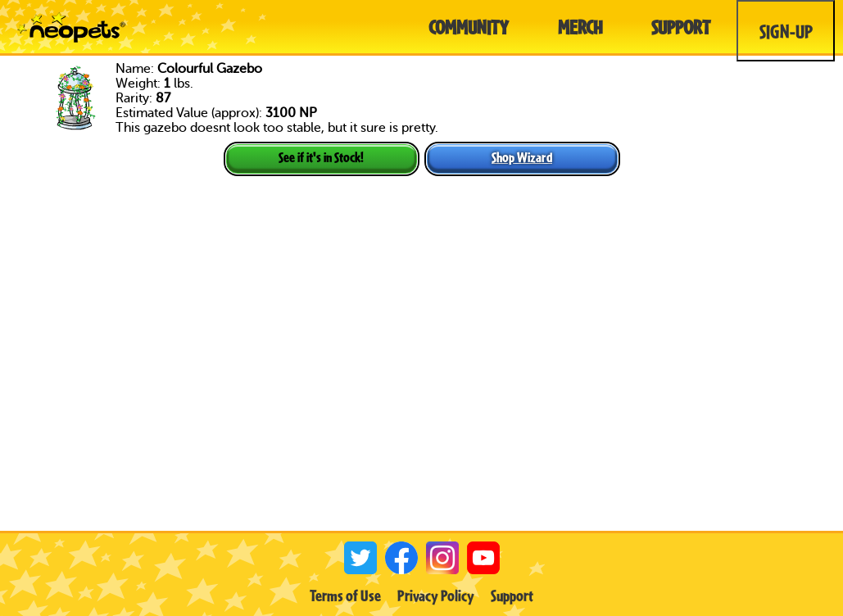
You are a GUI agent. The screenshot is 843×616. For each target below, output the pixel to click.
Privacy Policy (436, 596)
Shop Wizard (522, 157)
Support (512, 596)
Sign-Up (786, 31)
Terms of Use (345, 596)
